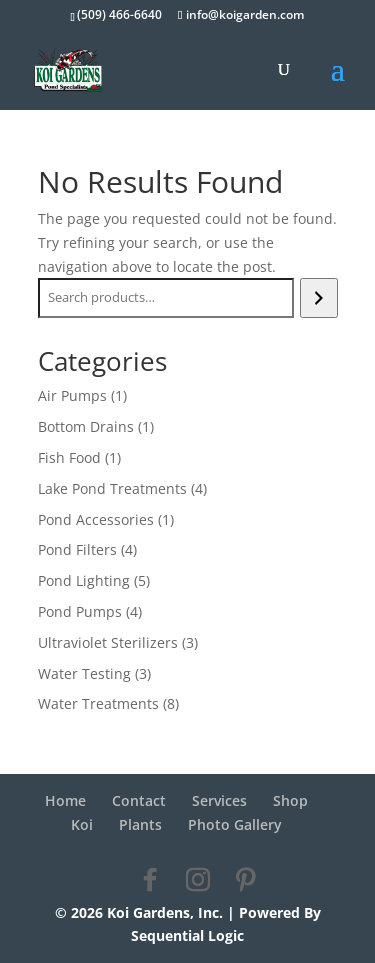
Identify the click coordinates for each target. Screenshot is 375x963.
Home (65, 800)
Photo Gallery (235, 824)
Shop (290, 800)
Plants (140, 824)
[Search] (318, 298)
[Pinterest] (246, 880)
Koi (82, 824)
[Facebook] (150, 880)
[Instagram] (198, 880)
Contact (139, 800)
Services (219, 800)
